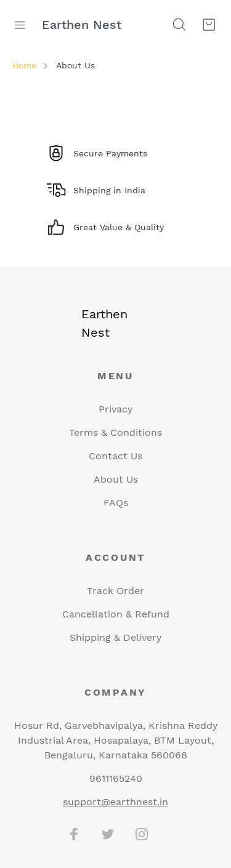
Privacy (115, 409)
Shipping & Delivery (115, 637)
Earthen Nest (82, 25)
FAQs (116, 503)
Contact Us (115, 456)
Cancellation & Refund (116, 614)
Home (24, 65)
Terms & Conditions (115, 432)
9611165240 (116, 778)
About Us (116, 479)
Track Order (115, 591)
